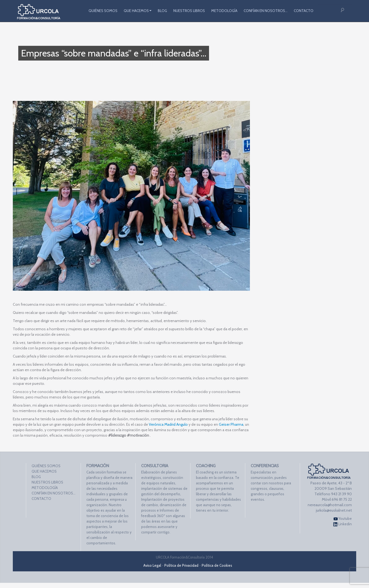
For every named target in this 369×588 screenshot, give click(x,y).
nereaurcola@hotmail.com (330, 505)
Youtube (343, 519)
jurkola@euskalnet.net (334, 510)
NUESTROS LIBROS (189, 11)
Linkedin (343, 524)
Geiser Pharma (231, 424)
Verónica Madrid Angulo (168, 424)
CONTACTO (304, 11)
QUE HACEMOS (138, 11)
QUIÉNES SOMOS (103, 11)
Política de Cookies (217, 565)
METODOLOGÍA (224, 11)
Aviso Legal (152, 565)
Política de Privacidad (181, 565)
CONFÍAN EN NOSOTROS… (266, 11)
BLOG (162, 11)
